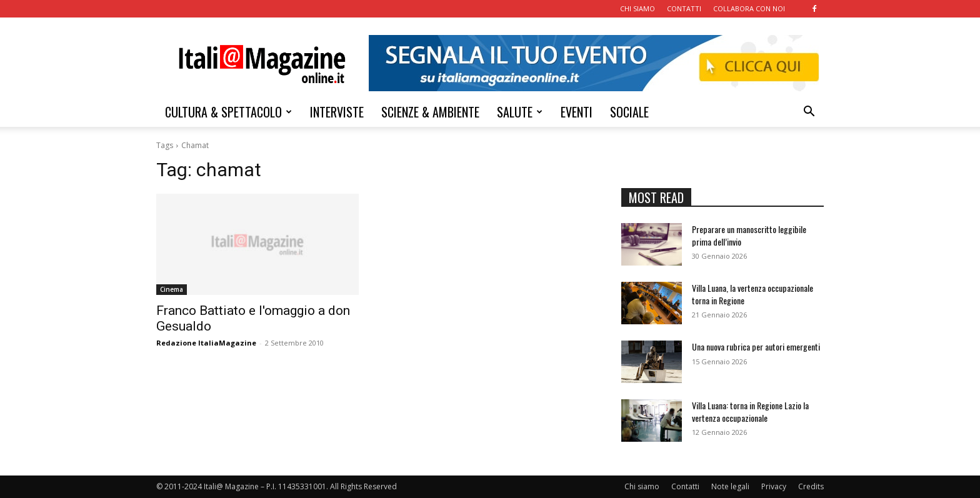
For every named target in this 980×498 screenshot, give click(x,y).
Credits (811, 486)
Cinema (172, 289)
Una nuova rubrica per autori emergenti (756, 346)
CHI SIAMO (637, 8)
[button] (809, 113)
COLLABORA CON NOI (749, 8)
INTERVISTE (337, 112)
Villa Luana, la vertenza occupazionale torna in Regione (752, 294)
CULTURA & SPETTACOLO (228, 112)
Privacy (774, 486)
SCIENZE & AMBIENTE (430, 112)
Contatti (685, 486)
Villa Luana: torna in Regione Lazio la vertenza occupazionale (750, 411)
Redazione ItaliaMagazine (206, 343)
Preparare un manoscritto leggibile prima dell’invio (749, 235)
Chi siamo (642, 486)
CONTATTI (684, 8)
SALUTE (520, 112)
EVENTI (577, 112)
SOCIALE (629, 112)
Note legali (730, 486)
